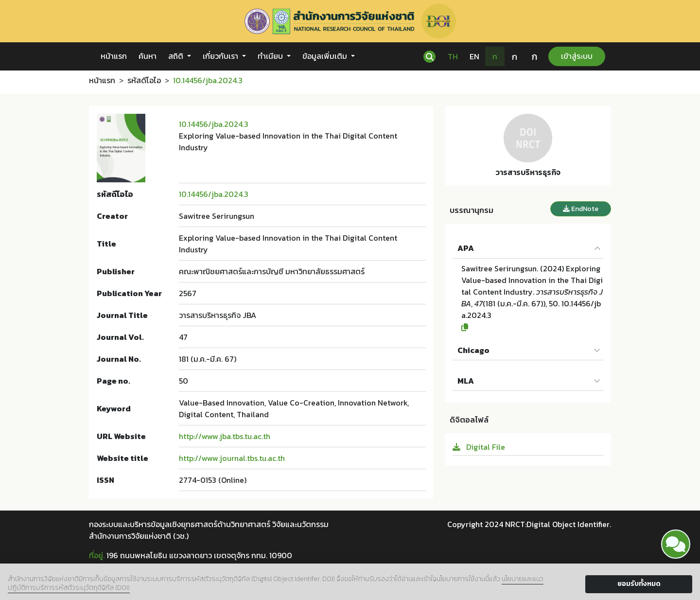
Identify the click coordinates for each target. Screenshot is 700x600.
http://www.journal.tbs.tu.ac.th (232, 458)
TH (453, 56)
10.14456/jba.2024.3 (214, 124)
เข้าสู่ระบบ (577, 56)
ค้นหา (148, 56)
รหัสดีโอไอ (144, 80)
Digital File (479, 447)
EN (474, 56)
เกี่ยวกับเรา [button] (221, 56)
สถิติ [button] (177, 56)
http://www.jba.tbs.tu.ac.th (225, 436)
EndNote (581, 209)
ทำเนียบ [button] (271, 56)
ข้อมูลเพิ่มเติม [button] (326, 56)
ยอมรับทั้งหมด (639, 584)
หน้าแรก (114, 56)
